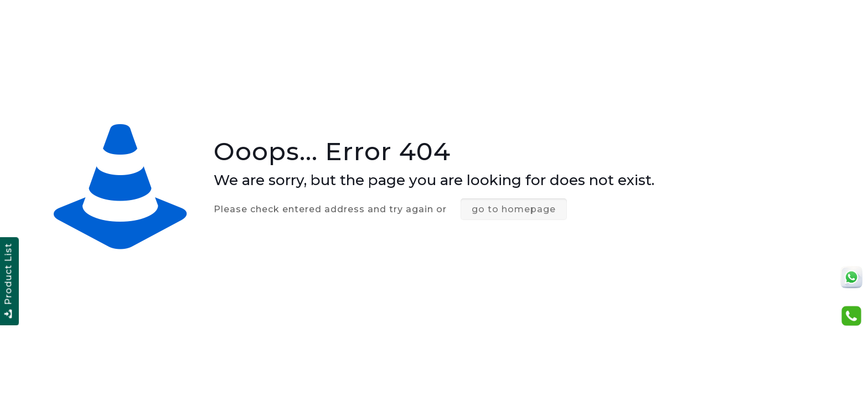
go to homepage (514, 209)
